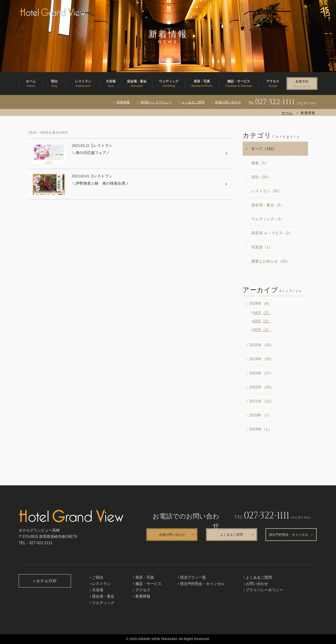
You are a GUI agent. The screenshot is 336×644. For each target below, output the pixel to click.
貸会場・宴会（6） (268, 205)
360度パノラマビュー (156, 102)
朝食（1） (260, 163)
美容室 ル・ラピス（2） (272, 233)
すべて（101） (264, 149)
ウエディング (103, 603)
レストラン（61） (267, 191)
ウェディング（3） (268, 219)
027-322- (275, 102)
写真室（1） (262, 247)
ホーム (287, 113)
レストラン (101, 584)
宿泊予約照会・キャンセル (289, 535)
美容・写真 (145, 577)
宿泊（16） (261, 177)
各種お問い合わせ (228, 102)
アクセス (143, 590)
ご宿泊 (98, 577)
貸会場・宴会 (103, 596)
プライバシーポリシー (264, 590)
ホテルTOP (46, 581)
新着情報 (123, 102)
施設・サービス (148, 584)
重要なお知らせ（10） (271, 261)
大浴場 (98, 590)
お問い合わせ (257, 584)
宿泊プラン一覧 (193, 577)
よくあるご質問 (193, 102)
